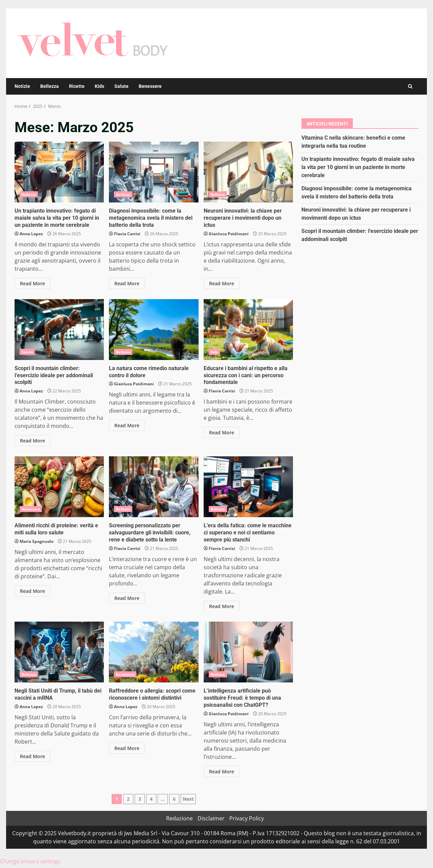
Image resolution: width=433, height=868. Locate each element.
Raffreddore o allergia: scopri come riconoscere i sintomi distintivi (154, 652)
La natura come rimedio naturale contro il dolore (154, 330)
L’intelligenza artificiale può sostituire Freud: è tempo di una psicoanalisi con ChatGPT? (248, 652)
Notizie (22, 86)
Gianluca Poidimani (229, 234)
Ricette (77, 86)
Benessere (150, 86)
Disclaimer (211, 818)
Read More (32, 283)
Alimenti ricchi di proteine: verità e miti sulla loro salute (59, 487)
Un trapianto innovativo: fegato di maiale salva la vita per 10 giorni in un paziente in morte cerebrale (59, 172)
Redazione (179, 818)
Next (188, 799)
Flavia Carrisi (127, 234)
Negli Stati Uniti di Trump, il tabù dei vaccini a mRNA (59, 652)
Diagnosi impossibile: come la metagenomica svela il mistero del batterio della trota (154, 172)
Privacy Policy (247, 818)
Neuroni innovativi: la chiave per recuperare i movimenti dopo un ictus (248, 172)
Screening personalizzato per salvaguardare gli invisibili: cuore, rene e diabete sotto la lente (154, 487)
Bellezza (50, 86)
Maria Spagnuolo (37, 541)
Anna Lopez (31, 234)
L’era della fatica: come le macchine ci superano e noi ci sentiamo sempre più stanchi (248, 487)
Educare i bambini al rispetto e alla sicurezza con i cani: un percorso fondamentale (248, 330)
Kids (99, 86)
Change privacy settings (30, 861)
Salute (121, 86)
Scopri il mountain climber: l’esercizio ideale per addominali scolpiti (59, 330)
